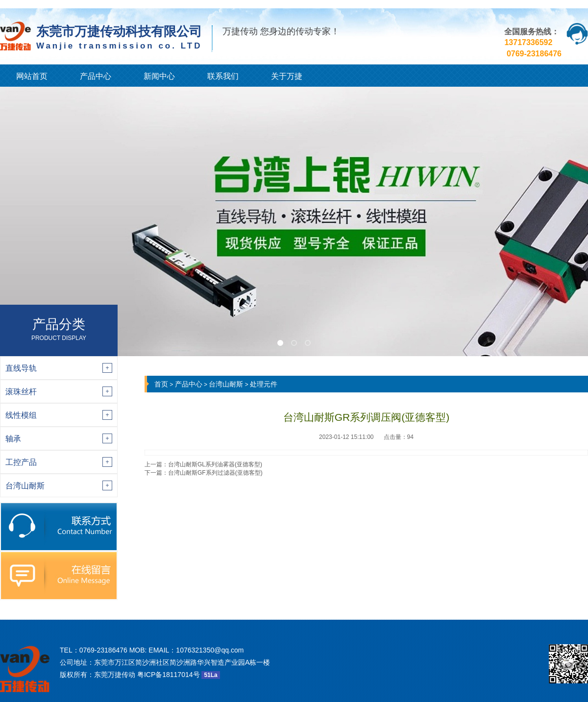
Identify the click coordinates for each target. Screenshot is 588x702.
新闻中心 (159, 76)
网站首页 (32, 76)
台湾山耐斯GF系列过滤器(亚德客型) (215, 473)
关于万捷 (287, 76)
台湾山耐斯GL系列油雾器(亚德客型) (215, 464)
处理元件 (264, 384)
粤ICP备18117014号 (169, 675)
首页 (161, 384)
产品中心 (96, 76)
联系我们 (223, 76)
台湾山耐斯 (226, 384)
